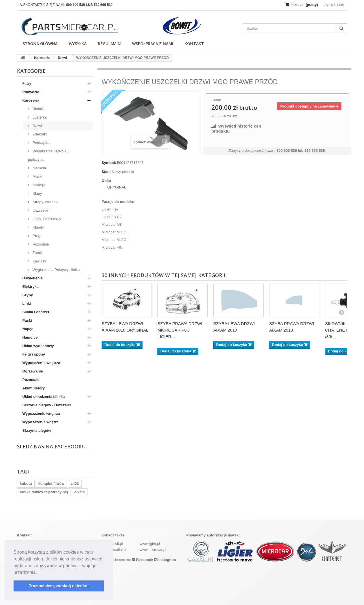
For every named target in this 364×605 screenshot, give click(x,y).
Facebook (143, 560)
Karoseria (31, 100)
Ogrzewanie (33, 371)
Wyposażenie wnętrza (41, 363)
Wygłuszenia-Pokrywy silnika (56, 270)
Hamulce (30, 337)
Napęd (28, 329)
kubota (26, 484)
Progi (36, 236)
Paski (27, 320)
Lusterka (39, 117)
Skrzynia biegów (37, 430)
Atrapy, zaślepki (45, 202)
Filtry (27, 83)
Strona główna (40, 44)
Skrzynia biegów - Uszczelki (47, 405)
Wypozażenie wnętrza (41, 414)
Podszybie (41, 143)
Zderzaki (39, 134)
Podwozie (31, 92)
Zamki (37, 253)
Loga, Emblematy (46, 219)
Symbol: (109, 163)
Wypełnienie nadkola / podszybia (48, 155)
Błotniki (38, 109)
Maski (37, 177)
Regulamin (109, 44)
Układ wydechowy (38, 346)
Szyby (28, 295)
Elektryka (30, 287)
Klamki (38, 227)
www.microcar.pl (153, 550)
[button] (39, 573)
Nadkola (39, 168)
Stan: (106, 172)
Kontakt (194, 44)
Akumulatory (33, 388)
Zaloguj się (334, 5)
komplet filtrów (51, 484)
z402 (75, 484)
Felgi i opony (34, 354)
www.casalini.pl (114, 550)
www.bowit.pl (112, 544)
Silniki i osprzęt (36, 312)
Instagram (165, 560)
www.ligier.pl (150, 544)
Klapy (37, 193)
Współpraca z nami (153, 44)
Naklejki (39, 185)
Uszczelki (40, 210)
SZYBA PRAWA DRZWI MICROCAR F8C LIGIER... (180, 330)
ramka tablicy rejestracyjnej (44, 492)
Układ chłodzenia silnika (43, 397)
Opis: (106, 181)
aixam (80, 492)
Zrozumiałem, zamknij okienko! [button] (59, 586)
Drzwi (37, 126)
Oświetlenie (32, 278)
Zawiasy (39, 261)
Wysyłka (78, 44)
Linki (27, 303)
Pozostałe (40, 244)
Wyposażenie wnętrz (40, 422)
